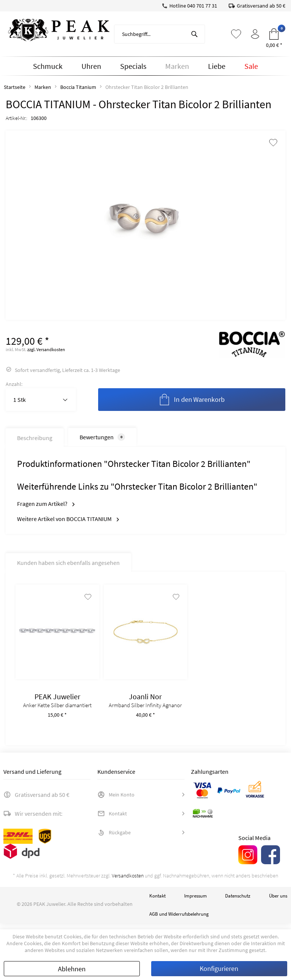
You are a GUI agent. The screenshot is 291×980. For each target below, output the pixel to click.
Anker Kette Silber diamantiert (57, 711)
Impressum (196, 902)
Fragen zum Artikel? (46, 504)
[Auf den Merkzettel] (86, 603)
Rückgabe (114, 838)
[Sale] (251, 66)
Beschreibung (35, 438)
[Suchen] (194, 34)
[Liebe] (217, 66)
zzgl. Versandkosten (46, 349)
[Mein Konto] (255, 34)
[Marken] (177, 66)
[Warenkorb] (274, 34)
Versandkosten (128, 882)
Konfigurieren (219, 968)
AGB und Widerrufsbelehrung (179, 920)
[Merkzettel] (236, 34)
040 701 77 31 (202, 6)
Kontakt (112, 820)
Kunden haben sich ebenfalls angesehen (68, 563)
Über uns (278, 902)
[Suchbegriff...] (160, 34)
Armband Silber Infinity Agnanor (145, 711)
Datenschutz (238, 902)
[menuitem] (160, 34)
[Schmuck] (48, 66)
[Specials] (133, 66)
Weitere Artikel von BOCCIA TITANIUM (68, 519)
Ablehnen (72, 969)
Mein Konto (116, 801)
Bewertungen (102, 437)
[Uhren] (91, 66)
